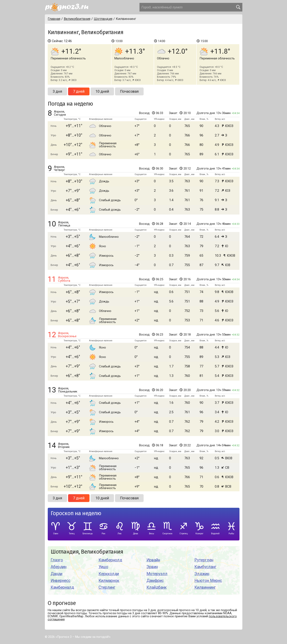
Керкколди (109, 574)
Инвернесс (60, 581)
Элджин (202, 574)
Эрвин (152, 567)
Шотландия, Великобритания (87, 552)
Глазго (57, 560)
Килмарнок (109, 581)
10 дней (102, 91)
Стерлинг (107, 587)
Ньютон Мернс (208, 581)
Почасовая (129, 91)
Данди (56, 574)
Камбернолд (110, 560)
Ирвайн (153, 560)
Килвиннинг (205, 587)
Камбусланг (205, 567)
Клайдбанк (157, 587)
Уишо (103, 567)
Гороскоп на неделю (76, 513)
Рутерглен (204, 560)
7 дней (79, 91)
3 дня (57, 91)
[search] (238, 7)
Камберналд (62, 587)
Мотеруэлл (157, 574)
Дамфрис (155, 581)
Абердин (59, 567)
